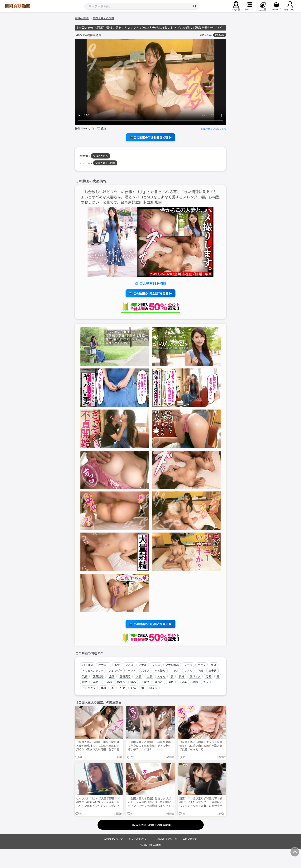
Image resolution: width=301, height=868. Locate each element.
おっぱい (88, 665)
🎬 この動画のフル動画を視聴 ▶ (151, 137)
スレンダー (116, 671)
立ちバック (89, 688)
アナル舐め (172, 665)
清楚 (171, 682)
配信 (133, 688)
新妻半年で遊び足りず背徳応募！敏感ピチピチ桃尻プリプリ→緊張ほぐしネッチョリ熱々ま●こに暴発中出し (201, 802)
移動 (195, 682)
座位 (85, 682)
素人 (206, 682)
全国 (112, 676)
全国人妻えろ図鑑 (105, 163)
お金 (117, 665)
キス (214, 665)
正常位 (145, 682)
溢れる (159, 682)
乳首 (85, 676)
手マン (97, 682)
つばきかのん (101, 156)
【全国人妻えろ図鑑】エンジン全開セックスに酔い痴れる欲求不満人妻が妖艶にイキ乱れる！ (201, 746)
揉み (133, 682)
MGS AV (220, 35)
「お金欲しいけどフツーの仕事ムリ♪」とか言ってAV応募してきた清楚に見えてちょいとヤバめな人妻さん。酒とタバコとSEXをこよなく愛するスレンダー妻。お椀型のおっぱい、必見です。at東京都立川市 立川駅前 (150, 197)
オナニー (104, 665)
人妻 (139, 676)
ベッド (132, 671)
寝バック (195, 676)
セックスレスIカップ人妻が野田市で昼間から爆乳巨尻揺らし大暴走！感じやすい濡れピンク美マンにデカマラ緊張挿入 (98, 802)
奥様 (182, 676)
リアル (188, 671)
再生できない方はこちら (214, 128)
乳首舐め (98, 676)
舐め (122, 688)
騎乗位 (153, 688)
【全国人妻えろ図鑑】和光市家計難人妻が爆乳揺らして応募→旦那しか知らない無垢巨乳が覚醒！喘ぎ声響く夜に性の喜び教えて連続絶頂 (98, 746)
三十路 (213, 671)
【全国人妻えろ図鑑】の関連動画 (150, 825)
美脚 (104, 688)
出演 (149, 676)
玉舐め (183, 682)
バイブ (145, 671)
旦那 (109, 682)
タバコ (129, 665)
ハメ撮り (160, 671)
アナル (143, 665)
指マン (121, 682)
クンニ (156, 665)
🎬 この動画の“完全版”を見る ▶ (150, 293)
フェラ (188, 665)
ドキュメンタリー (93, 671)
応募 (208, 676)
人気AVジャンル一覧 (166, 839)
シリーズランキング (139, 839)
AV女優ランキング (114, 839)
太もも (161, 676)
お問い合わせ (190, 839)
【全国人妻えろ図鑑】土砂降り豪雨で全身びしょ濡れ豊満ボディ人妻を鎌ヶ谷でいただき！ (149, 746)
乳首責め (125, 676)
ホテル (175, 671)
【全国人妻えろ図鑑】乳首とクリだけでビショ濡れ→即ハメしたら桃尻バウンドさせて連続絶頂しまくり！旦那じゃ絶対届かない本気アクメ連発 (149, 802)
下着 (200, 671)
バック (202, 665)
